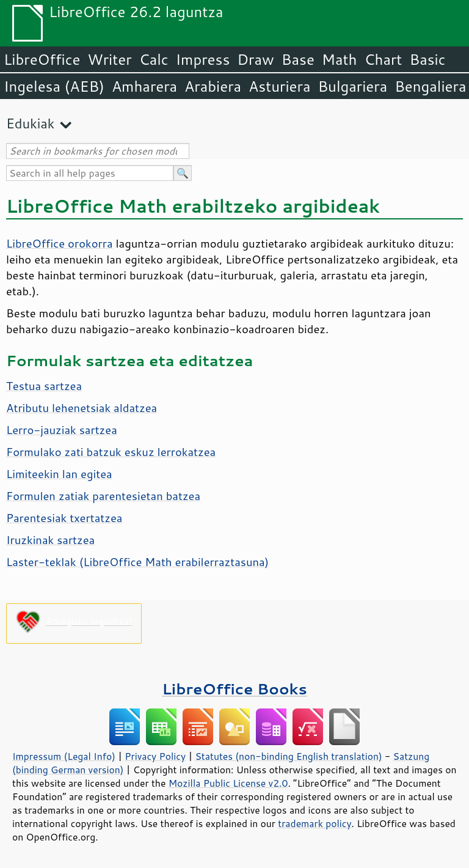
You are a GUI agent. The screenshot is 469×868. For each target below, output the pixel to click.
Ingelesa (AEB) (54, 86)
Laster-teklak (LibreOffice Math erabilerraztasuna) (137, 562)
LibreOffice (42, 59)
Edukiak (30, 123)
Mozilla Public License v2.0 (228, 783)
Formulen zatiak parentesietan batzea (103, 496)
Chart (383, 59)
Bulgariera (352, 86)
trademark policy (314, 823)
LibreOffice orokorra (60, 243)
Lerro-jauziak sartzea (62, 430)
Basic (427, 59)
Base (298, 59)
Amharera (144, 86)
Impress (203, 59)
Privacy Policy (155, 756)
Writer (109, 59)
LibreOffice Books (234, 689)
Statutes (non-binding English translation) (288, 756)
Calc (154, 59)
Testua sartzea (44, 386)
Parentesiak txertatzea (64, 518)
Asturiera (279, 86)
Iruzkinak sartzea (50, 540)
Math (340, 59)
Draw (255, 59)
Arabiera (213, 86)
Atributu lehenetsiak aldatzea (82, 408)
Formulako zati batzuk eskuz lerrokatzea (111, 452)
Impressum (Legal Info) (64, 756)
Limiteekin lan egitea (59, 474)
